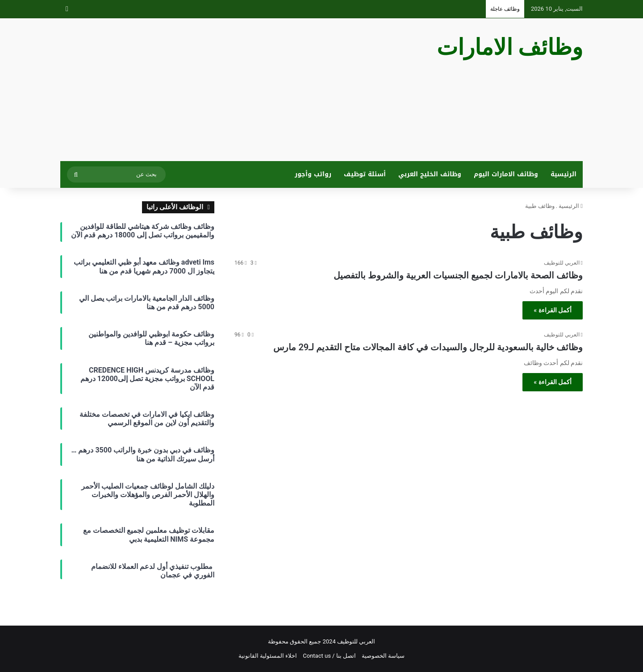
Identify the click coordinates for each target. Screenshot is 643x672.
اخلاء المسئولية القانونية (268, 656)
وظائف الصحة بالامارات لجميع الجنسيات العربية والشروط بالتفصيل (458, 275)
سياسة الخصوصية (383, 656)
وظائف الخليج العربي (430, 174)
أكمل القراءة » (553, 310)
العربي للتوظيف (562, 263)
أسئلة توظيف (365, 174)
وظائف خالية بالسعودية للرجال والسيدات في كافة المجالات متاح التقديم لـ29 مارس (428, 347)
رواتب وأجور (313, 174)
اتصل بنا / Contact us (329, 656)
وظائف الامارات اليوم (506, 174)
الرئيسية (564, 174)
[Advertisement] (232, 90)
